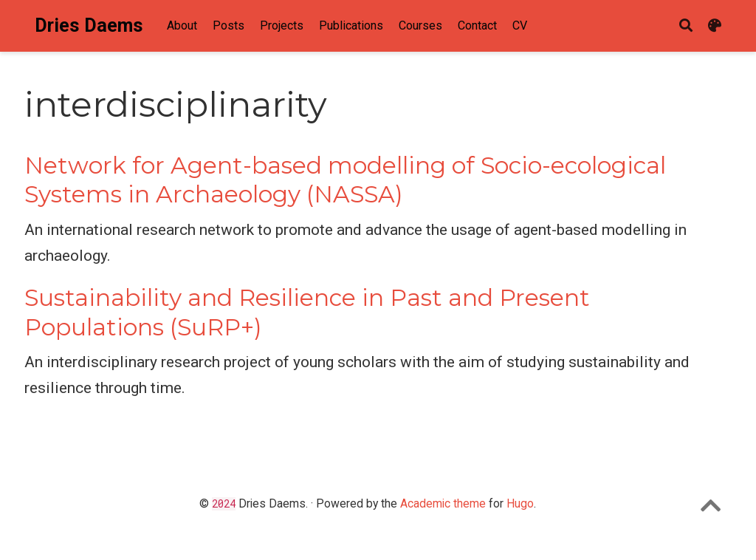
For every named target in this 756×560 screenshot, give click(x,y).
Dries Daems (89, 25)
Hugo (520, 503)
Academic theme (443, 503)
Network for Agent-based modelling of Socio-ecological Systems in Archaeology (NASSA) (345, 180)
